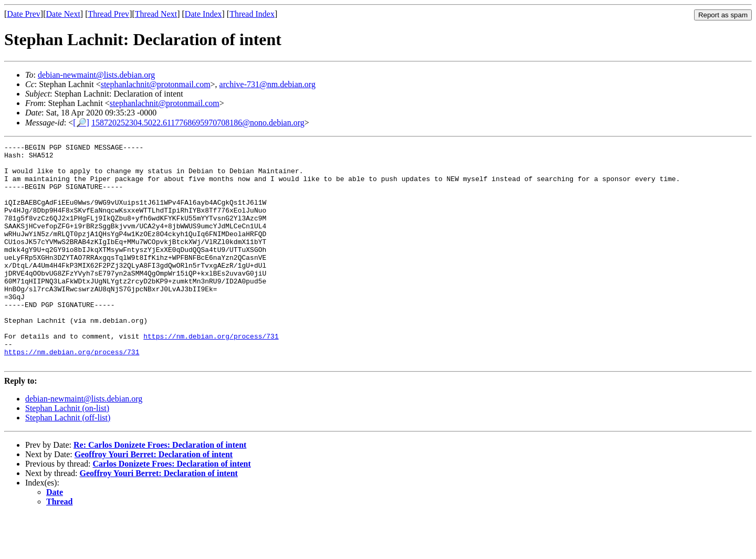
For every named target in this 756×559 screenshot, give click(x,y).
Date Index (203, 14)
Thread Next (156, 14)
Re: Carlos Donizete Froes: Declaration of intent (160, 489)
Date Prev (24, 14)
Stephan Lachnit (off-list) (68, 462)
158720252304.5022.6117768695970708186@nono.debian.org (198, 123)
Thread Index (252, 14)
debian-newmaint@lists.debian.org (96, 75)
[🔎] (81, 123)
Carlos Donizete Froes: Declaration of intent (171, 508)
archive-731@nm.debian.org (267, 84)
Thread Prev (108, 14)
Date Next (63, 14)
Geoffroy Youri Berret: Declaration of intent (154, 498)
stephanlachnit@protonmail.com (156, 84)
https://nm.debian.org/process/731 (211, 375)
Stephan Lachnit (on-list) (67, 452)
